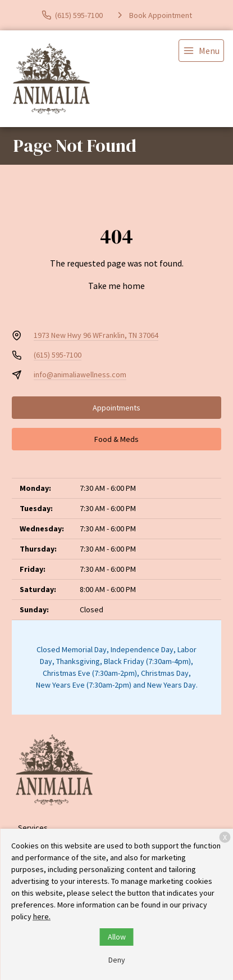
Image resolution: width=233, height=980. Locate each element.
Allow (117, 937)
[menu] (201, 51)
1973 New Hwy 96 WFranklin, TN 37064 (96, 335)
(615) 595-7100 (58, 355)
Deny (117, 960)
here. (42, 916)
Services (33, 828)
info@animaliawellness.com (80, 374)
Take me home (116, 286)
